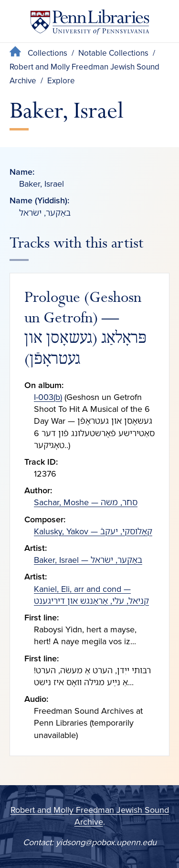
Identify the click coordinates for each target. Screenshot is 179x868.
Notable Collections (113, 53)
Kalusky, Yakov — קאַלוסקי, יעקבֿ (93, 531)
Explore (61, 81)
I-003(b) (48, 397)
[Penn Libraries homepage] (90, 24)
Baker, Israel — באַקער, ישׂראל (88, 560)
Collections (47, 53)
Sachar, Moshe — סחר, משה (86, 502)
